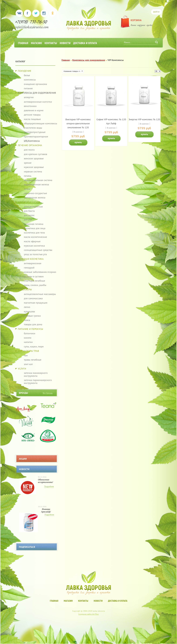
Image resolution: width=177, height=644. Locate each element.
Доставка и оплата (85, 43)
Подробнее (49, 486)
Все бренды (48, 393)
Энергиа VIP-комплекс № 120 (144, 119)
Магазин (36, 43)
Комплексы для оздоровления (89, 60)
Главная (23, 43)
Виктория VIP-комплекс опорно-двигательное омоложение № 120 (78, 123)
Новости (65, 43)
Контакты (51, 43)
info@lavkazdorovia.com (32, 28)
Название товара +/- (72, 71)
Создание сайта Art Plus (88, 614)
